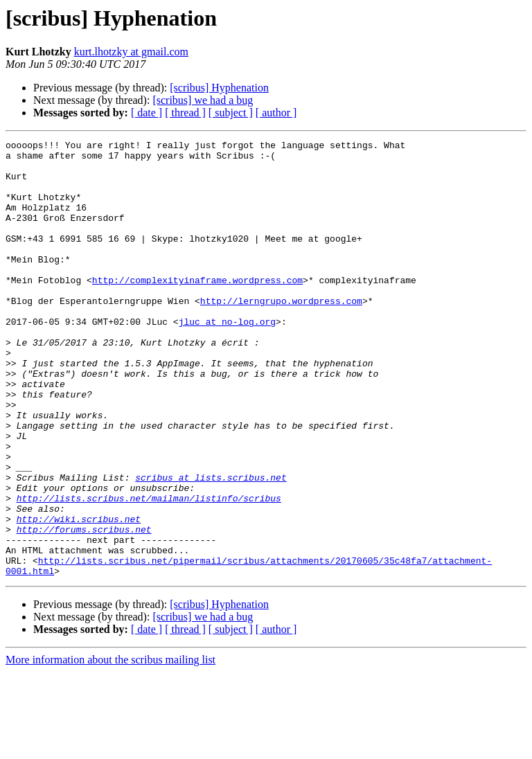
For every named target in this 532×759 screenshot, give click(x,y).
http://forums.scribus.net (84, 608)
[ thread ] (185, 113)
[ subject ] (231, 113)
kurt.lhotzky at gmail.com (131, 52)
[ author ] (276, 113)
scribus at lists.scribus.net (211, 546)
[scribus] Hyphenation (219, 88)
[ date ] (147, 113)
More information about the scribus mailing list (110, 747)
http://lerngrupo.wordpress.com (281, 334)
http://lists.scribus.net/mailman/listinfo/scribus (149, 571)
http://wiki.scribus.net (79, 596)
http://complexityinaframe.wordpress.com (197, 309)
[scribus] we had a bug (203, 100)
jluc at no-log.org (227, 359)
